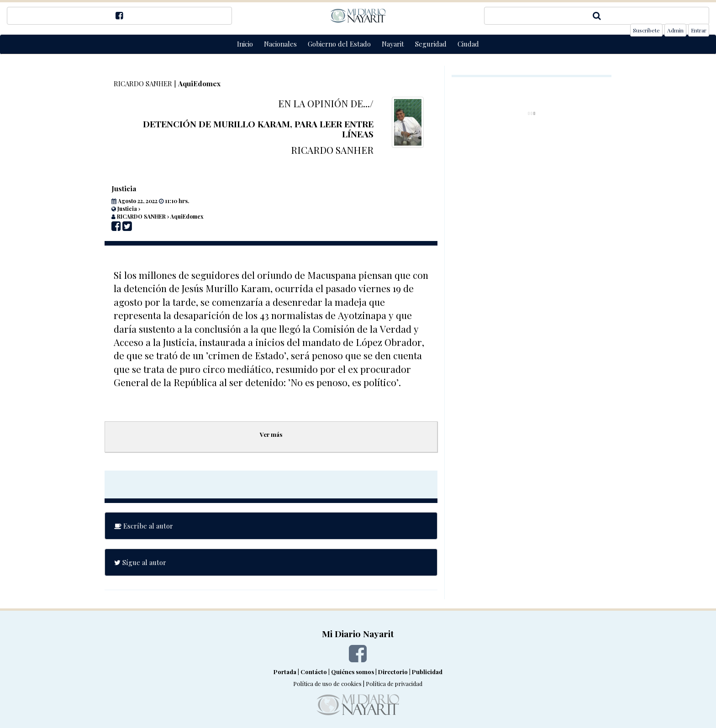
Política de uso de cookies (327, 683)
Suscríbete (646, 30)
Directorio (393, 672)
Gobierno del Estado (339, 44)
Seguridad (431, 44)
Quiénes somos (353, 672)
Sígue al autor (140, 562)
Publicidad (427, 672)
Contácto (314, 672)
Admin (675, 30)
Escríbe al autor (144, 526)
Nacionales (280, 44)
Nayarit (393, 44)
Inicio (245, 44)
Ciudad (468, 44)
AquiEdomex (199, 84)
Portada (285, 672)
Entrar (699, 30)
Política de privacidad (394, 683)
